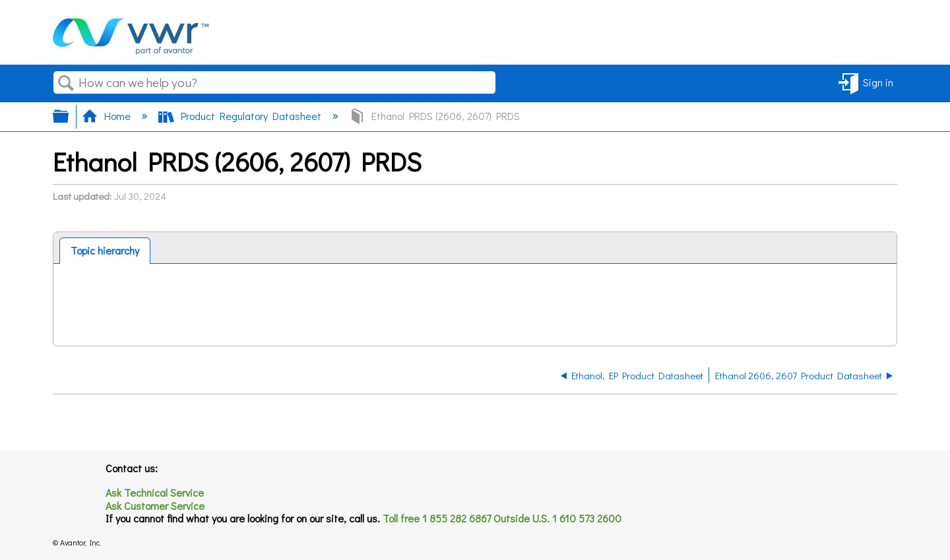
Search (66, 83)
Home (108, 116)
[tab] (105, 251)
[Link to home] (131, 50)
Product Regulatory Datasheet (241, 116)
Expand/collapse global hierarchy (69, 116)
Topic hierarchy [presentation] (105, 250)
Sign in (878, 82)
